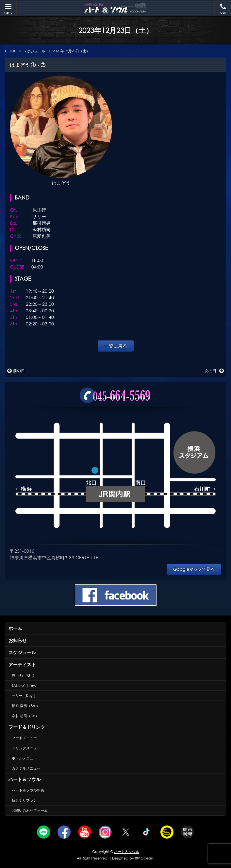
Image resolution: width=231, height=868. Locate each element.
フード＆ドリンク (27, 727)
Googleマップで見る (194, 569)
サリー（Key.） (25, 696)
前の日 (16, 371)
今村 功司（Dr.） (25, 716)
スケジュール (22, 652)
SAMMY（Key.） (26, 686)
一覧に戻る (116, 346)
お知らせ (18, 640)
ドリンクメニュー (26, 748)
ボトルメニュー (24, 758)
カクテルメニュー (26, 768)
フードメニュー (24, 738)
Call (223, 9)
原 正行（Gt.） (24, 675)
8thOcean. (145, 858)
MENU (8, 9)
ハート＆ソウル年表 (28, 790)
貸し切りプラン (24, 800)
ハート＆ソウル (25, 779)
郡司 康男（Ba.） (26, 706)
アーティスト (22, 664)
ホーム (15, 628)
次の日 (214, 371)
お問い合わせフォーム (30, 810)
